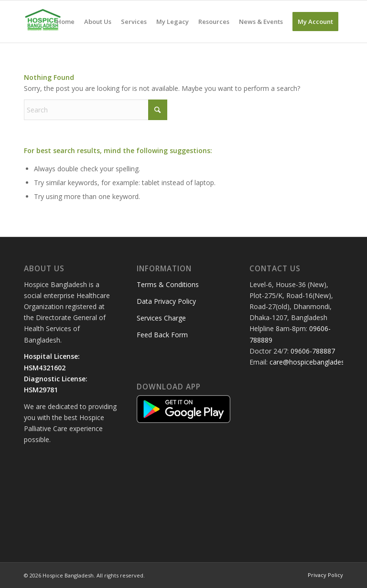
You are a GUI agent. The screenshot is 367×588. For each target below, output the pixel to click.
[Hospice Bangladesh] (43, 22)
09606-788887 (313, 351)
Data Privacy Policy (166, 301)
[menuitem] (65, 22)
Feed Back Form (162, 335)
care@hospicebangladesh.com (317, 362)
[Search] (96, 110)
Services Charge (161, 318)
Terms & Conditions (168, 284)
